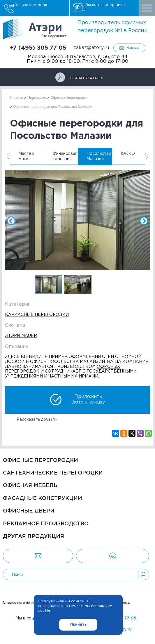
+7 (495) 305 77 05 (38, 48)
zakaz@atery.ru (91, 48)
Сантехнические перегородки (53, 473)
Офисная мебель (30, 486)
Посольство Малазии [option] (99, 156)
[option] (78, 221)
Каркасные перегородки (37, 315)
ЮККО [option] (128, 154)
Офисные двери (29, 511)
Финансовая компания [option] (65, 156)
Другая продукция (34, 536)
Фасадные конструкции (43, 498)
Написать (133, 48)
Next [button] (147, 156)
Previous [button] (8, 156)
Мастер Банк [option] (26, 156)
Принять (78, 625)
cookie (44, 611)
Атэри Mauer (21, 336)
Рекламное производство (46, 524)
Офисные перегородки (40, 461)
